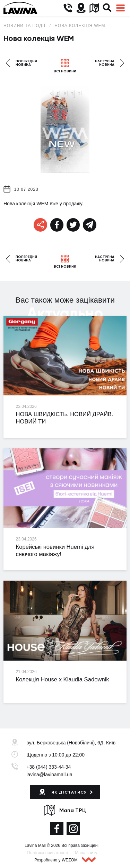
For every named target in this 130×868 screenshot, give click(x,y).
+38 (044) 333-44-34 (49, 767)
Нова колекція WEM (80, 26)
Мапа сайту (86, 853)
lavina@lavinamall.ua (49, 775)
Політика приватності (47, 853)
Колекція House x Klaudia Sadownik (63, 679)
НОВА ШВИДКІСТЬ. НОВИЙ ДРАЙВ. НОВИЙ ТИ (65, 418)
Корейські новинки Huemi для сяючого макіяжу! (55, 551)
